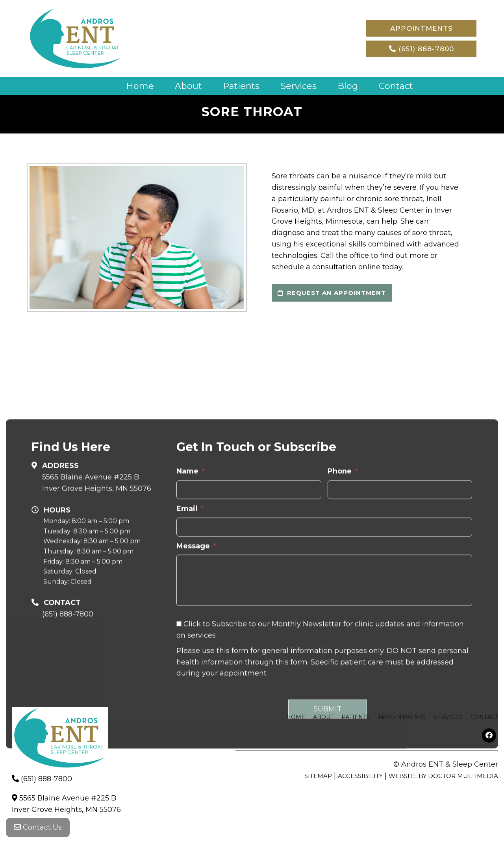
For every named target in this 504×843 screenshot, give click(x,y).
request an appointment (332, 293)
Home (140, 86)
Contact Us (38, 827)
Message (196, 641)
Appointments (422, 28)
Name (191, 566)
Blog (348, 86)
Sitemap (318, 776)
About (188, 86)
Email (190, 603)
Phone (343, 566)
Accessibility (360, 776)
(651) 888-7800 (422, 49)
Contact (397, 86)
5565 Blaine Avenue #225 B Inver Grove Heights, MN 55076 (97, 577)
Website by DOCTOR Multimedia (443, 776)
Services (299, 86)
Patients (242, 86)
